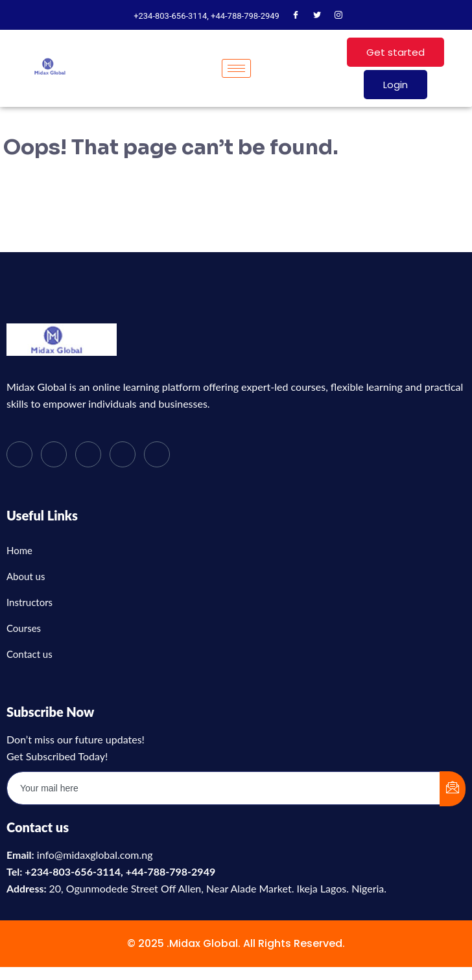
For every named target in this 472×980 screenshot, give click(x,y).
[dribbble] (123, 454)
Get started (395, 52)
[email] (224, 788)
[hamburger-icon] (236, 68)
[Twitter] (317, 16)
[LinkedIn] (88, 454)
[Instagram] (338, 16)
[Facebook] (296, 16)
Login (395, 85)
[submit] (453, 789)
